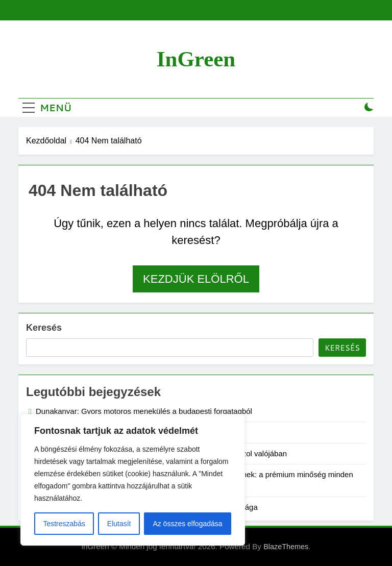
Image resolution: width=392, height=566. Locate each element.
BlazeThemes (286, 547)
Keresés (44, 328)
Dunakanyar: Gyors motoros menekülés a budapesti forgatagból (144, 411)
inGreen (196, 59)
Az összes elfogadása (187, 524)
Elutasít (119, 524)
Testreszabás (64, 524)
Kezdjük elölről (196, 279)
